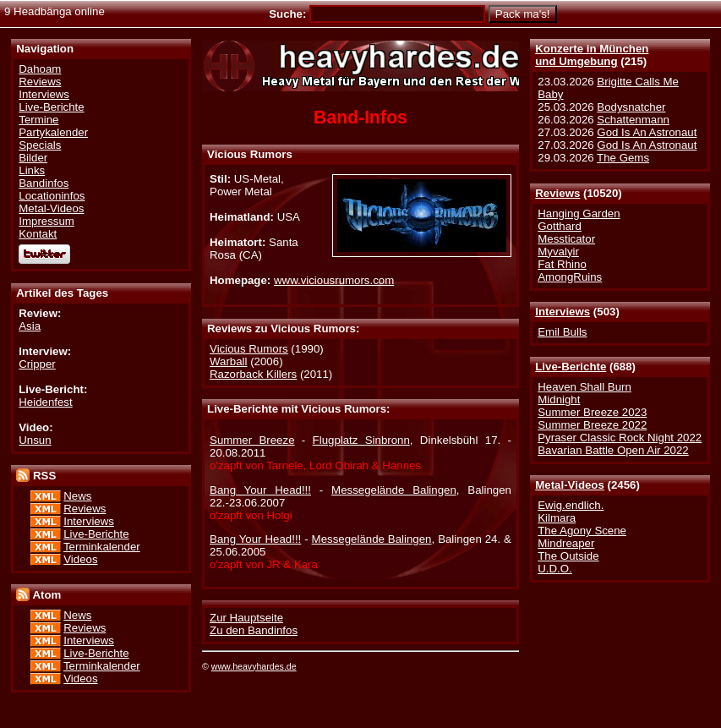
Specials (40, 145)
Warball (228, 361)
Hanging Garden (579, 213)
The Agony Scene (582, 531)
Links (32, 170)
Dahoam (40, 69)
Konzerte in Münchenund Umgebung (592, 55)
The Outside (568, 556)
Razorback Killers (253, 374)
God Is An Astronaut (647, 132)
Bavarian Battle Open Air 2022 (613, 450)
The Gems (623, 158)
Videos (80, 559)
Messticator (566, 239)
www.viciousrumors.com (334, 280)
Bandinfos (44, 183)
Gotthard (560, 226)
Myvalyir (558, 252)
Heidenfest (45, 402)
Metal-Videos (570, 485)
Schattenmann (633, 120)
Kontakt (38, 234)
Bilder (33, 158)
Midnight (559, 400)
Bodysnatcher (631, 107)
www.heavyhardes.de (254, 666)
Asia (30, 326)
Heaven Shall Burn (584, 387)
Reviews (557, 193)
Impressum (46, 221)
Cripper (37, 364)
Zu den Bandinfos (254, 630)
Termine (38, 120)
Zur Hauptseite (246, 618)
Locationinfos (52, 196)
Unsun (35, 440)
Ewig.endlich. (571, 505)
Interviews (563, 312)
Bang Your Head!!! (260, 490)
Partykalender (53, 132)
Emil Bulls (562, 332)
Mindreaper (566, 543)
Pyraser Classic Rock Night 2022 (620, 438)
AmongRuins (570, 277)
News (77, 496)
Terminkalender (102, 547)
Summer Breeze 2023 (592, 412)
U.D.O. (555, 569)
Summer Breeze (252, 440)
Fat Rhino (562, 264)
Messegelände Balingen (394, 490)
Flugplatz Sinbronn (361, 440)
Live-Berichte (571, 367)
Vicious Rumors (249, 349)
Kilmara (557, 518)
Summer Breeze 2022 (592, 425)
